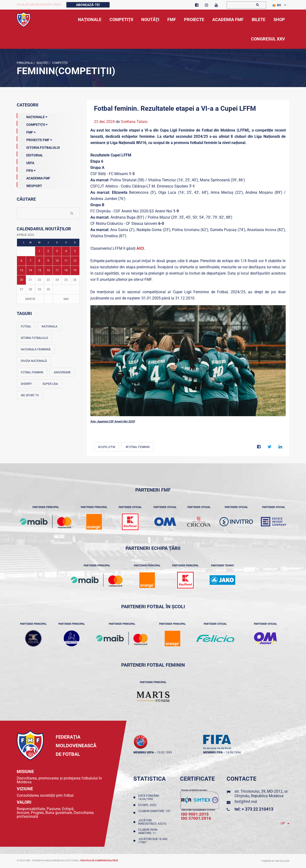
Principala (25, 63)
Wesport (29, 185)
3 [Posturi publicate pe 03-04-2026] (57, 251)
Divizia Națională (34, 361)
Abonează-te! (88, 5)
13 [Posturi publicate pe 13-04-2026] (22, 270)
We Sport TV (30, 395)
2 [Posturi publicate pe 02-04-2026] (48, 251)
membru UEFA (144, 752)
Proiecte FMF (34, 139)
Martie (30, 299)
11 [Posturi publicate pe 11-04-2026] (66, 261)
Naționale (32, 116)
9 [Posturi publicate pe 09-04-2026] (48, 261)
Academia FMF (33, 177)
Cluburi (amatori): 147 (154, 813)
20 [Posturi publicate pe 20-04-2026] (22, 280)
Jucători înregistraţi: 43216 (153, 822)
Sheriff (26, 384)
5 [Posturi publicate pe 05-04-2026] (75, 251)
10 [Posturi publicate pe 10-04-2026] (57, 261)
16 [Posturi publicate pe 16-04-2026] (48, 270)
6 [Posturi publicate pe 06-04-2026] (21, 261)
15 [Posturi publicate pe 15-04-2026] (39, 270)
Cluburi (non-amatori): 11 (148, 831)
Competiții (59, 63)
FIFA (26, 170)
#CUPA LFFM (107, 447)
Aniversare (62, 372)
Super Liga (50, 384)
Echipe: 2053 (148, 805)
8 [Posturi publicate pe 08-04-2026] (39, 261)
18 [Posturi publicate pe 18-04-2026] (66, 270)
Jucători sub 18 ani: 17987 (153, 841)
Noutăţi (42, 63)
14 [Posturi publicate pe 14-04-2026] (30, 270)
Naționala (49, 326)
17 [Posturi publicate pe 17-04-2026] (57, 270)
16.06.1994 (233, 752)
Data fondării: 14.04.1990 (149, 797)
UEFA (25, 162)
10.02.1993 (164, 752)
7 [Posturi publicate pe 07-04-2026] (30, 261)
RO (277, 5)
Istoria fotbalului (34, 338)
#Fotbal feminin (138, 447)
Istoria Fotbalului (38, 147)
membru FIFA (213, 752)
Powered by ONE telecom (275, 861)
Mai (66, 299)
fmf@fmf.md (246, 802)
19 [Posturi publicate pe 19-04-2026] (75, 270)
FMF (26, 131)
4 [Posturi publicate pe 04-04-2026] (66, 251)
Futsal (26, 326)
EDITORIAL (30, 154)
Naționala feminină (36, 349)
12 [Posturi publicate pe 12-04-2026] (75, 261)
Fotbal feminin (32, 372)
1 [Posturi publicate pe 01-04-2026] (39, 251)
